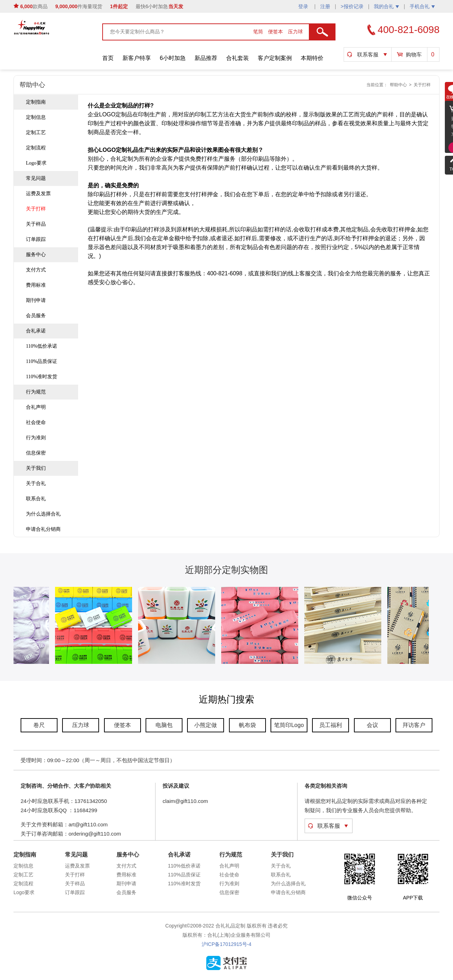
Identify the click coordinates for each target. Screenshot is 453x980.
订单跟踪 (36, 239)
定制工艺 (36, 133)
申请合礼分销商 (43, 529)
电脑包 (164, 725)
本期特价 (312, 58)
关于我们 (36, 468)
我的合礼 (386, 6)
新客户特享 (137, 58)
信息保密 (36, 453)
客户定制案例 (275, 58)
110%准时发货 (42, 377)
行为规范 (36, 392)
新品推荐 (206, 58)
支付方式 (36, 270)
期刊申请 (36, 300)
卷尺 (39, 725)
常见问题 (36, 178)
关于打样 (422, 85)
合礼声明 (36, 407)
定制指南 (36, 102)
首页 (108, 58)
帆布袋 (247, 725)
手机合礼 (422, 6)
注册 (325, 6)
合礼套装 (238, 58)
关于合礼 (36, 483)
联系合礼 (36, 499)
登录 (304, 6)
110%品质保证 (42, 361)
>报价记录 (352, 6)
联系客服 (368, 54)
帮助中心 (398, 85)
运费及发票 (38, 194)
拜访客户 (414, 725)
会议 (372, 725)
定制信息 (36, 117)
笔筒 (259, 32)
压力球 (295, 32)
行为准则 (36, 438)
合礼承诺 (36, 331)
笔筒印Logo (289, 725)
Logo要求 (36, 163)
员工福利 (331, 725)
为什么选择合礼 (43, 514)
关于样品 (36, 224)
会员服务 (36, 316)
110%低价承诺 (42, 346)
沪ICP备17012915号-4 (226, 944)
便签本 (276, 32)
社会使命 (36, 422)
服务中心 (36, 255)
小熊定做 (206, 725)
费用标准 (36, 285)
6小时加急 (173, 58)
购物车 (414, 54)
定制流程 (36, 148)
